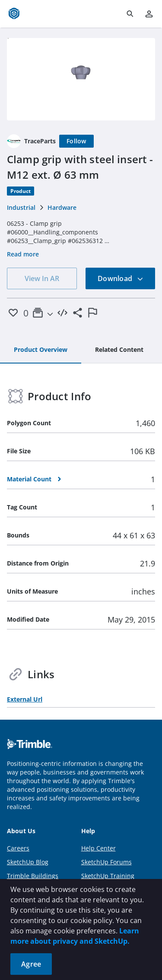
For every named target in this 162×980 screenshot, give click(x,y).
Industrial (21, 207)
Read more (23, 254)
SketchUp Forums (106, 862)
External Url (25, 699)
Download (121, 278)
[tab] (41, 350)
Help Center (98, 848)
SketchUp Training (108, 876)
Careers (18, 848)
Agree (31, 964)
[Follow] (76, 141)
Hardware (62, 207)
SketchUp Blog (28, 862)
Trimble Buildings (33, 876)
